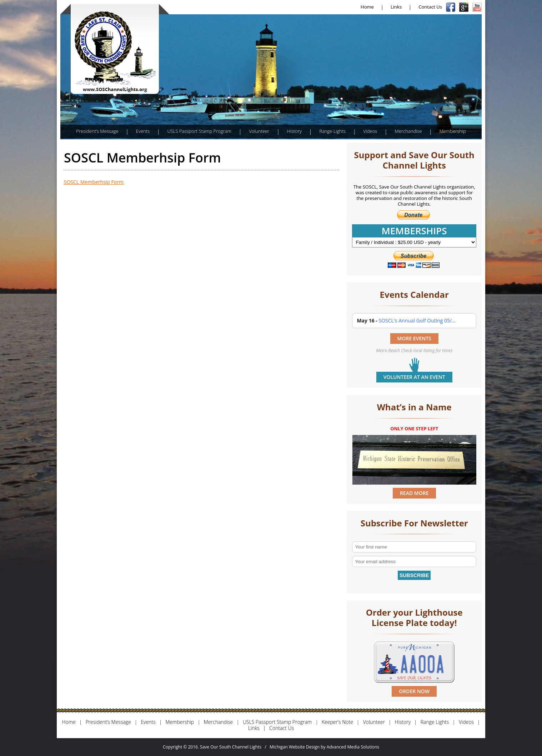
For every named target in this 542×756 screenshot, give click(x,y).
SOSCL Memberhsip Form (94, 182)
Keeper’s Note (337, 722)
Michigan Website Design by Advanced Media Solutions (324, 747)
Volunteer (259, 131)
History (294, 131)
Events (143, 131)
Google (464, 7)
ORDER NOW (414, 691)
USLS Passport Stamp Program (199, 131)
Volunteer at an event (414, 377)
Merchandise (408, 131)
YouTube (477, 7)
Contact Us (430, 7)
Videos (370, 131)
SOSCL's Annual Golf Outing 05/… (417, 321)
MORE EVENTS (414, 338)
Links (396, 7)
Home (367, 7)
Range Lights (332, 131)
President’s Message (97, 131)
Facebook (451, 7)
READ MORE (414, 493)
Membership (452, 131)
